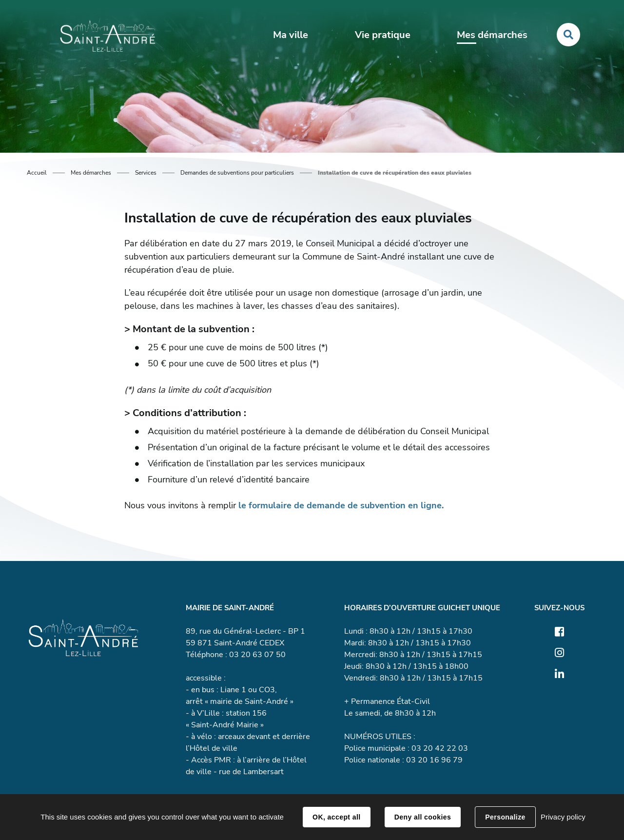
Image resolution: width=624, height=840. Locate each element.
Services (146, 173)
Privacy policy (563, 817)
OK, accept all (336, 817)
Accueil (37, 173)
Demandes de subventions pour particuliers (237, 173)
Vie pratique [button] (383, 35)
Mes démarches (91, 173)
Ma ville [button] (291, 35)
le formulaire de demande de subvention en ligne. (341, 505)
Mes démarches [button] (492, 35)
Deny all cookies (423, 817)
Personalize (505, 817)
